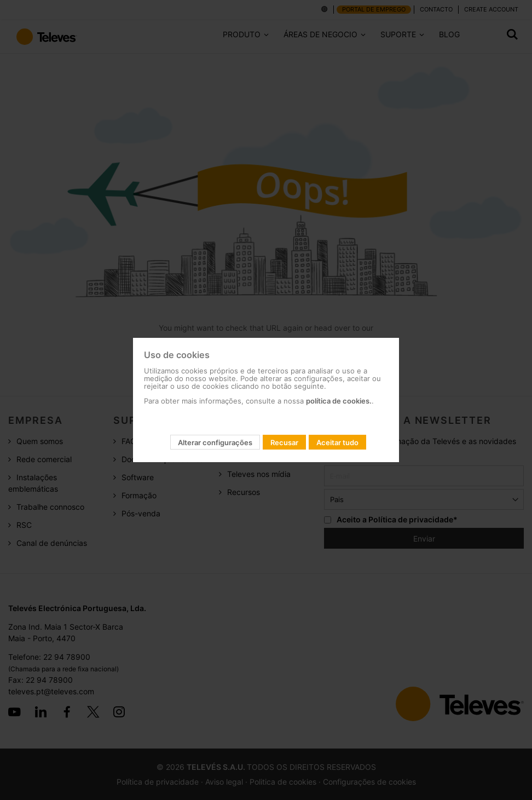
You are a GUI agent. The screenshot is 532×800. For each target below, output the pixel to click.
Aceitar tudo (337, 442)
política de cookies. (339, 401)
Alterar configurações (215, 442)
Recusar (284, 442)
